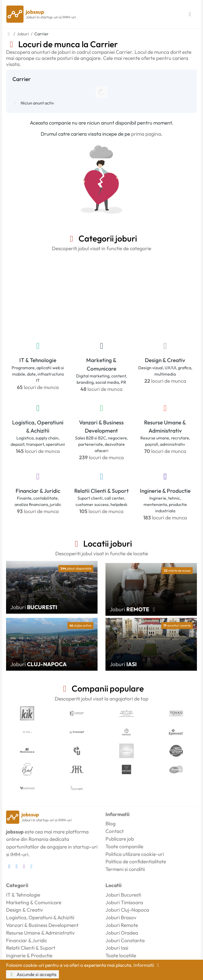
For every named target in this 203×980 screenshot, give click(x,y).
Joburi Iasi (117, 948)
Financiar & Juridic (38, 491)
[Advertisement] (101, 295)
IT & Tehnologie (38, 360)
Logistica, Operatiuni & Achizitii (38, 426)
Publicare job (120, 839)
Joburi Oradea (122, 933)
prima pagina (146, 134)
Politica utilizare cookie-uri (135, 854)
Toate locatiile (121, 955)
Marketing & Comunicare (101, 364)
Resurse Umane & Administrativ (165, 426)
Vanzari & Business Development (101, 426)
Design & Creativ (165, 360)
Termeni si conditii (125, 869)
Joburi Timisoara (124, 902)
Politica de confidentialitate (136, 861)
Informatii (147, 965)
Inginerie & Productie (165, 491)
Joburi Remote (122, 925)
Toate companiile (124, 846)
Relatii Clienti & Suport (101, 491)
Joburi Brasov (121, 917)
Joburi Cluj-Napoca (127, 910)
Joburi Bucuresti (123, 895)
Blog (110, 823)
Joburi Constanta (125, 940)
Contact (115, 831)
